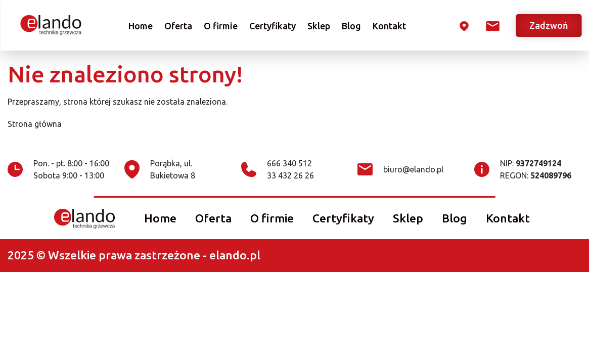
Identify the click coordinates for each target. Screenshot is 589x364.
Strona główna (35, 124)
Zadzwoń (549, 25)
